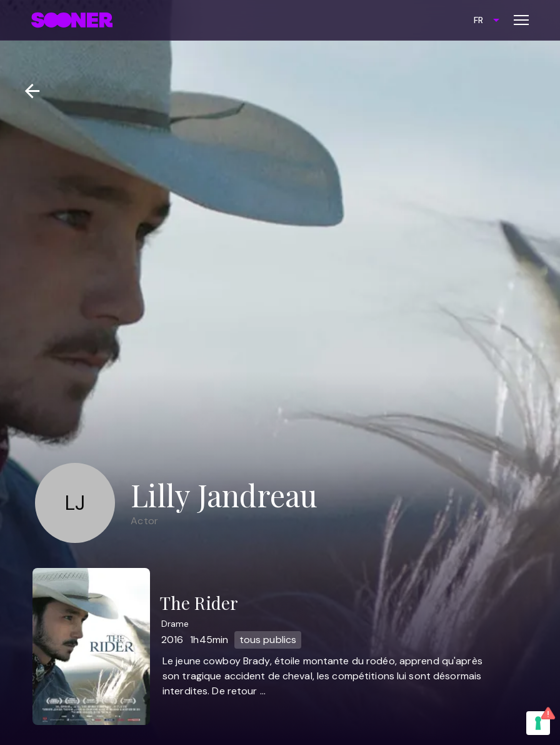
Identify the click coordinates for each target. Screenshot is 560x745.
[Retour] (27, 91)
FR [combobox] (478, 20)
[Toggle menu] (521, 20)
